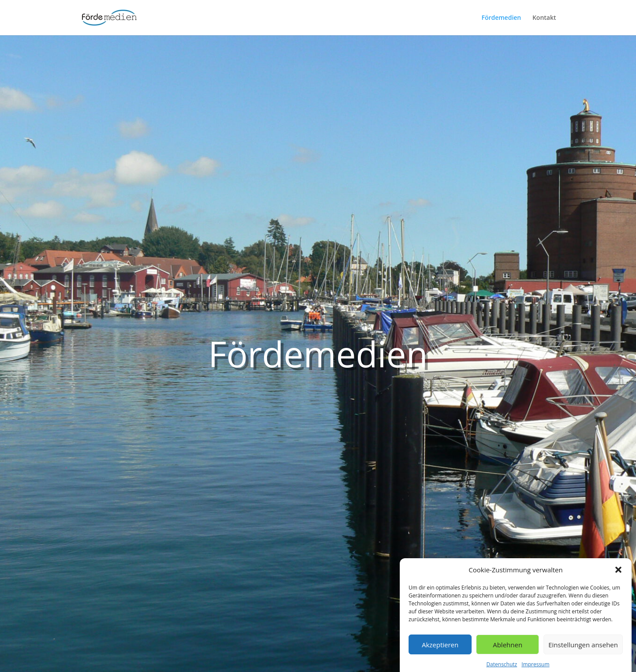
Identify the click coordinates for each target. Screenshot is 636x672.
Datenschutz (502, 668)
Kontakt (544, 18)
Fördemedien (501, 18)
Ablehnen (508, 648)
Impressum (535, 668)
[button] (618, 574)
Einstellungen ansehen (583, 648)
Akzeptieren (440, 648)
